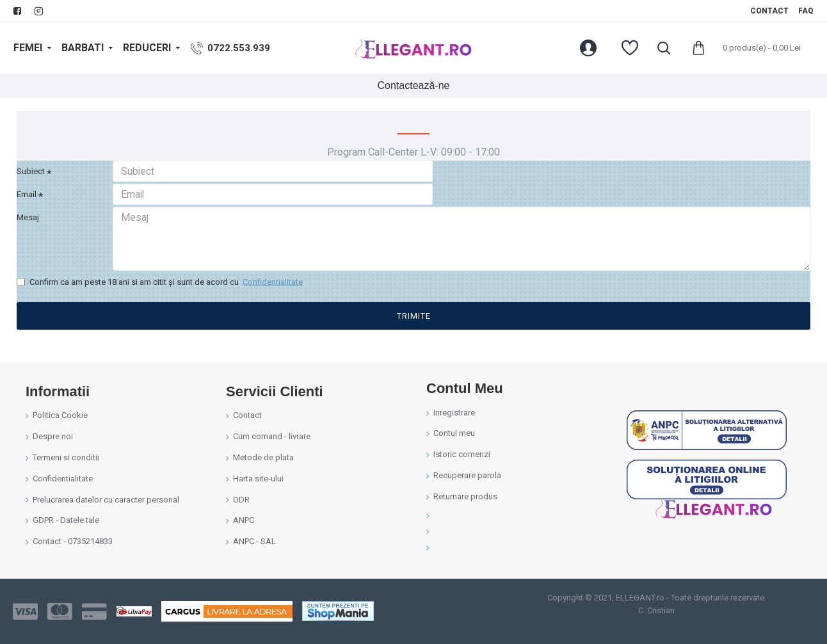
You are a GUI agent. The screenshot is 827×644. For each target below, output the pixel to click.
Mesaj (28, 233)
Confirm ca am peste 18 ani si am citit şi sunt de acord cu (161, 302)
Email (27, 202)
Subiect (31, 171)
